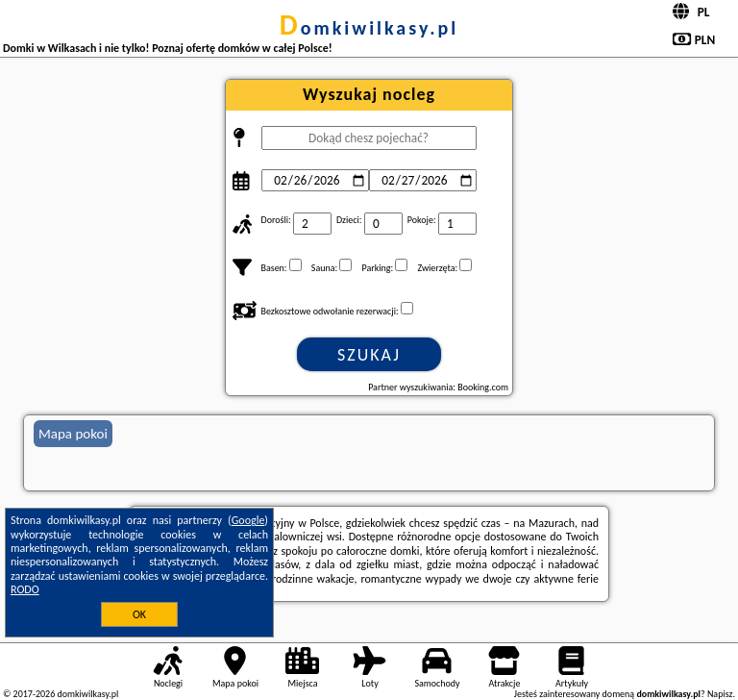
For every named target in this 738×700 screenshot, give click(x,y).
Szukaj (369, 355)
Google (248, 520)
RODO (25, 589)
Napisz (720, 694)
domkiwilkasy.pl (369, 28)
